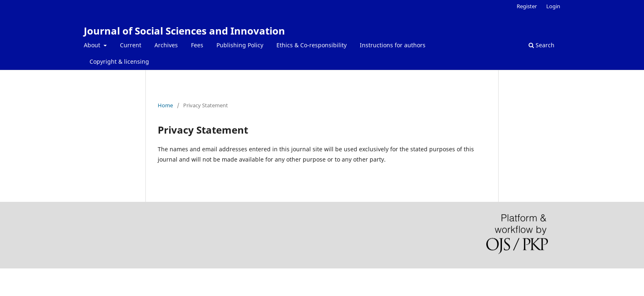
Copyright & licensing (119, 61)
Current (131, 45)
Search (542, 45)
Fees (197, 45)
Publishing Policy (240, 45)
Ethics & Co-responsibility (312, 45)
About (93, 45)
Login (553, 6)
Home (165, 105)
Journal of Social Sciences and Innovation (184, 31)
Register (527, 6)
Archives (166, 45)
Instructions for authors (393, 45)
